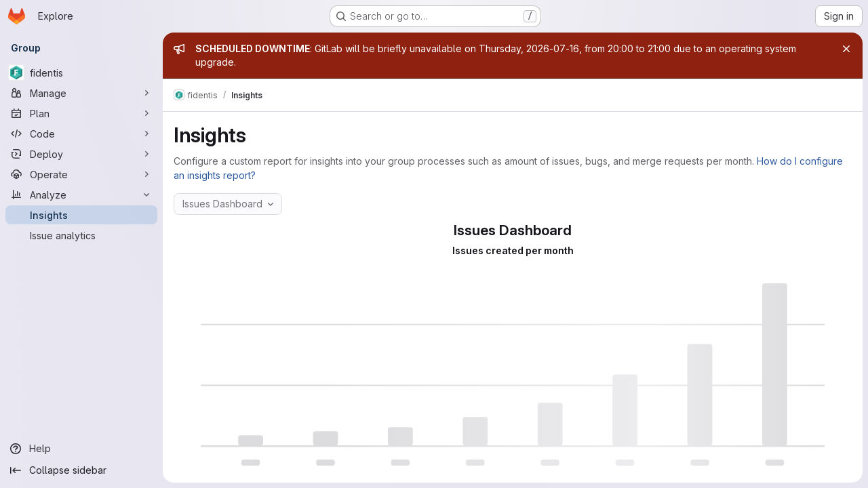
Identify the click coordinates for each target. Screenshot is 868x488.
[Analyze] (81, 195)
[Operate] (81, 174)
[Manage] (81, 93)
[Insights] (81, 215)
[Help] (81, 449)
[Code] (81, 134)
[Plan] (81, 113)
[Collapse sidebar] (81, 470)
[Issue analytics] (81, 235)
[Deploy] (81, 154)
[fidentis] (81, 73)
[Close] (846, 49)
